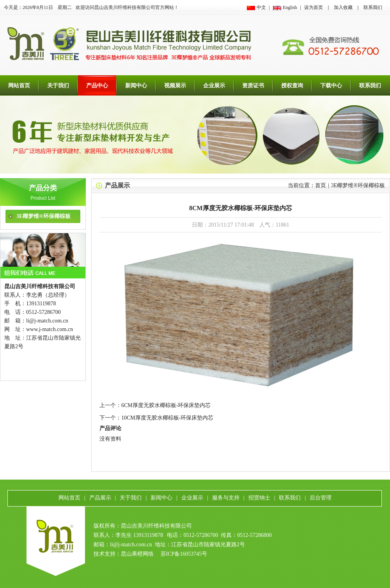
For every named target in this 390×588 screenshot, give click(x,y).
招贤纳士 (259, 498)
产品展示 (117, 185)
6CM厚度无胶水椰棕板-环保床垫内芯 (166, 405)
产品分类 (43, 188)
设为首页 (314, 7)
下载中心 (331, 86)
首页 (321, 185)
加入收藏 (343, 7)
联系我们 (373, 7)
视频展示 (175, 86)
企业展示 (214, 86)
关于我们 (58, 86)
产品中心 (97, 86)
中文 (261, 7)
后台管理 (321, 498)
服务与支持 (226, 498)
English (290, 7)
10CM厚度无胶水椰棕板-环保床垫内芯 (167, 418)
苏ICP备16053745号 (184, 554)
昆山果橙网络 (137, 554)
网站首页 (19, 86)
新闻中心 (136, 86)
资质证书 (253, 86)
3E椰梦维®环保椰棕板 (43, 216)
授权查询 (292, 86)
